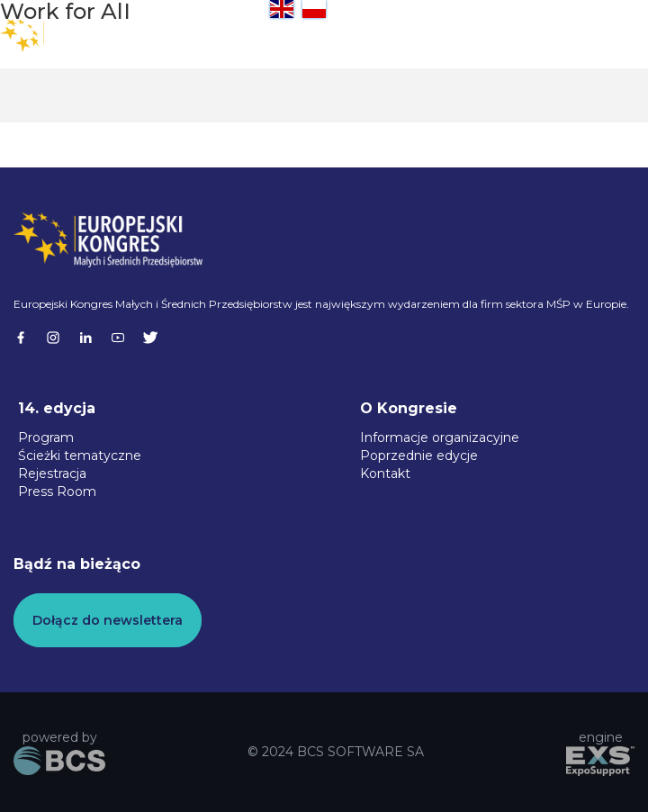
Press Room (57, 492)
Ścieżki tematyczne (80, 456)
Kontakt (385, 474)
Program (46, 438)
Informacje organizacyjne (440, 438)
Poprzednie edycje (419, 456)
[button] (612, 36)
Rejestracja (52, 474)
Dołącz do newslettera (108, 620)
